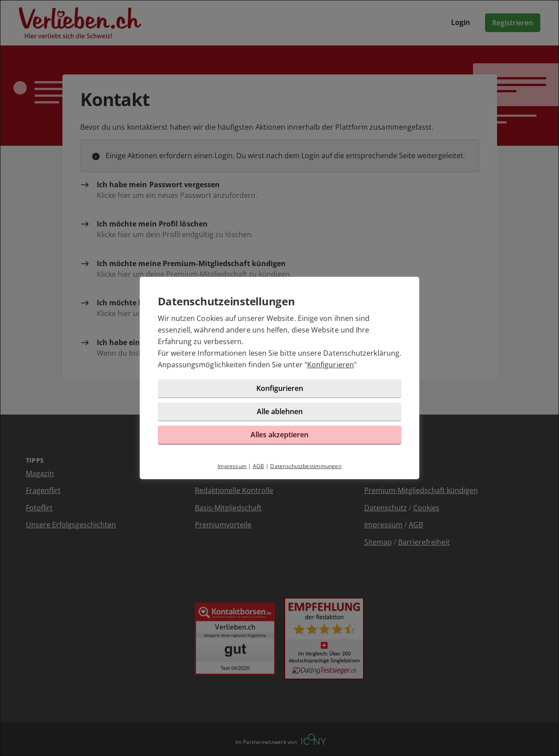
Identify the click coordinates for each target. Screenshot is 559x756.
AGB (259, 466)
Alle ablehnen (280, 411)
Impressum (232, 466)
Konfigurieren (331, 365)
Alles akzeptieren (279, 435)
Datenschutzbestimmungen (306, 466)
